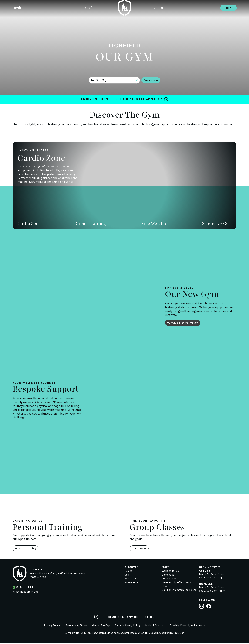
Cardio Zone (29, 223)
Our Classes (140, 549)
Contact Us (168, 575)
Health (19, 18)
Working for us (170, 571)
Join (229, 18)
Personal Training (27, 549)
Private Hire (131, 583)
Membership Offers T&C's (177, 583)
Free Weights (154, 223)
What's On (130, 579)
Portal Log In (169, 579)
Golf (94, 18)
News (165, 587)
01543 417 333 (38, 578)
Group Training (91, 223)
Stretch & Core (217, 223)
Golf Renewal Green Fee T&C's (179, 591)
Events (158, 18)
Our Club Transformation (185, 322)
